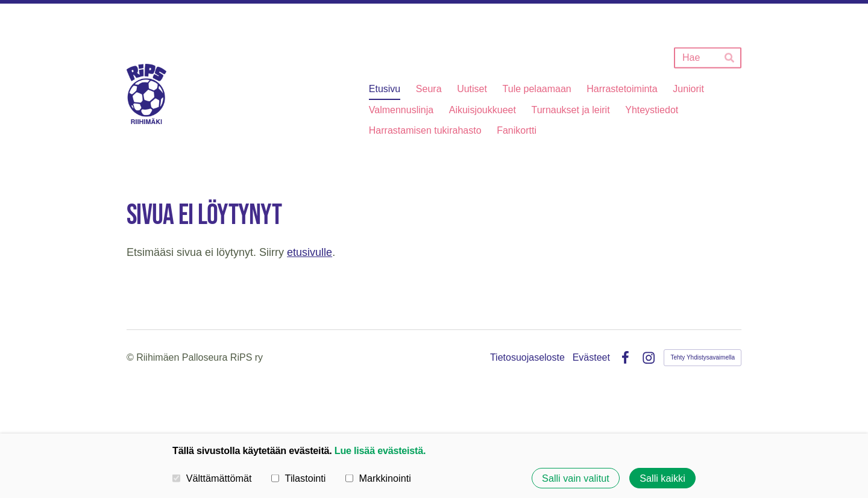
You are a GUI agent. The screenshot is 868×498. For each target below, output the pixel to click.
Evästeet (591, 358)
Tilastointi (298, 478)
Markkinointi (378, 478)
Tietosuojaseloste (527, 358)
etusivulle (310, 252)
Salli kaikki (662, 478)
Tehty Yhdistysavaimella (703, 357)
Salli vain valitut (576, 478)
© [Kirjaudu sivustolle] (131, 357)
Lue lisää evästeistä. (380, 450)
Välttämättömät (212, 478)
